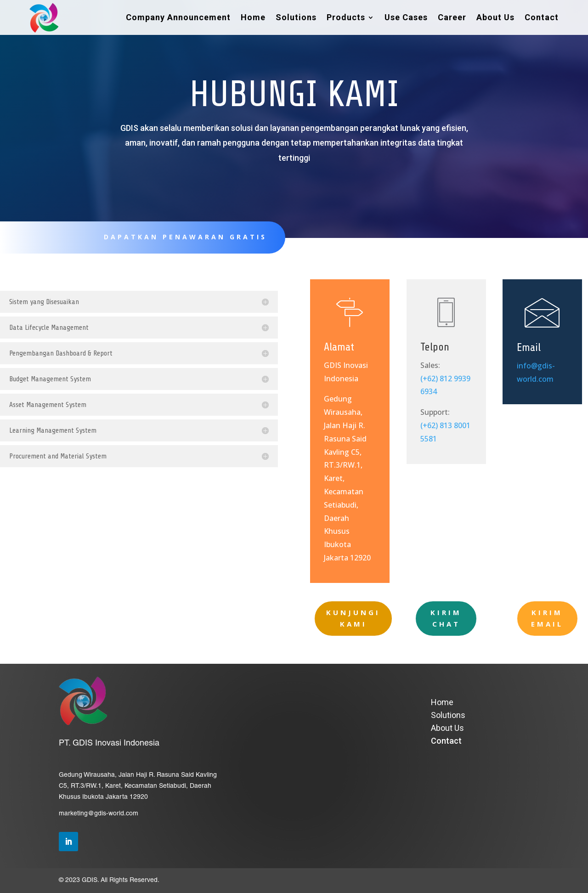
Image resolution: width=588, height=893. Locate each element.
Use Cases (406, 17)
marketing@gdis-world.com (99, 814)
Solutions (296, 17)
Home (253, 17)
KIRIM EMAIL (547, 618)
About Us (495, 17)
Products (346, 17)
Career (452, 17)
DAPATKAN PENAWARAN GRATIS (178, 237)
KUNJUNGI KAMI (353, 618)
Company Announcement (178, 17)
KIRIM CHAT (446, 618)
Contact (542, 17)
